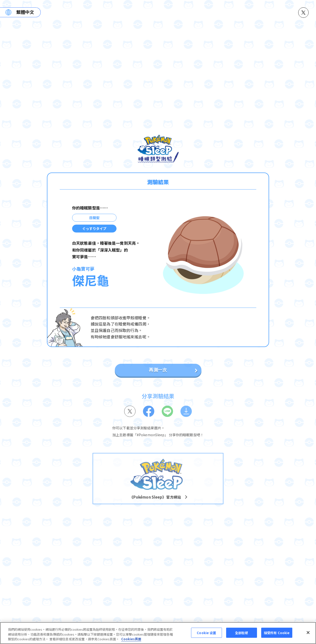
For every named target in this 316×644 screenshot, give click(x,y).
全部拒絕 (242, 633)
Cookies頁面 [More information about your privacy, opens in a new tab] (131, 639)
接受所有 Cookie (277, 633)
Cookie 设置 (206, 633)
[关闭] (308, 633)
